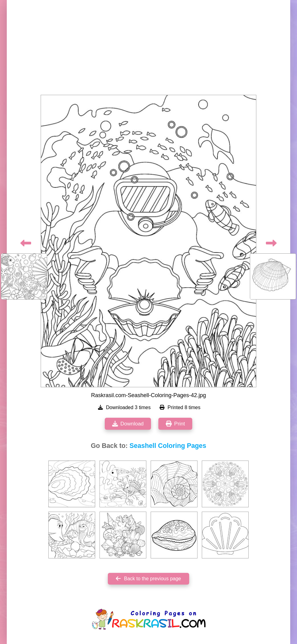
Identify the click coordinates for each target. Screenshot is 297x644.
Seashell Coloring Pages (168, 446)
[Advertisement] (148, 49)
